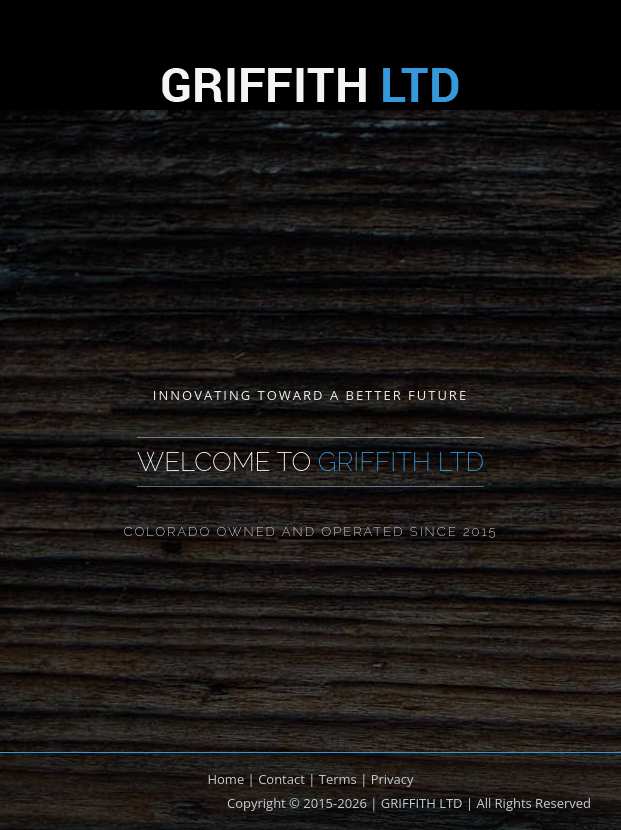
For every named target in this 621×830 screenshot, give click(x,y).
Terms (338, 779)
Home (225, 779)
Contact (281, 779)
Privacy (392, 779)
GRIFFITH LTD (422, 803)
